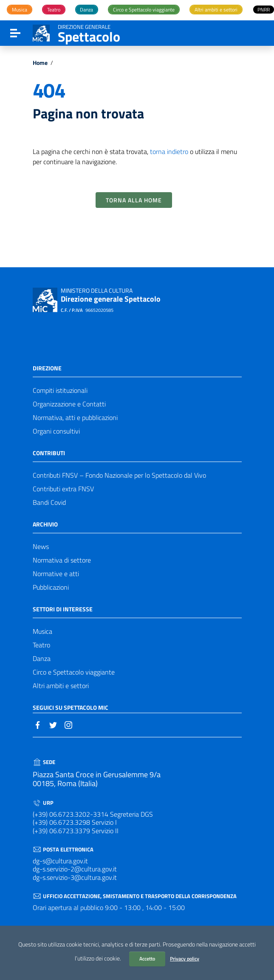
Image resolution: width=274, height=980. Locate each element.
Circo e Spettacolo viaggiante (74, 672)
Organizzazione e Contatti (69, 404)
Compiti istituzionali (60, 390)
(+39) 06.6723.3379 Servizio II (76, 831)
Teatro (41, 645)
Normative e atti (56, 574)
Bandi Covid (49, 502)
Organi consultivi (56, 431)
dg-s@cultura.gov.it (60, 861)
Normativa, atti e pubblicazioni (75, 417)
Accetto (147, 959)
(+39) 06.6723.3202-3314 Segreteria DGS (93, 814)
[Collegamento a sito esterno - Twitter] (53, 724)
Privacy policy (185, 959)
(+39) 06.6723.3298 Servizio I (75, 822)
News (41, 546)
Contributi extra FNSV (63, 489)
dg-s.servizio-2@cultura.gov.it (75, 869)
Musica (42, 631)
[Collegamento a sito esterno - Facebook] (38, 724)
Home (40, 63)
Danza (42, 658)
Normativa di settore (62, 560)
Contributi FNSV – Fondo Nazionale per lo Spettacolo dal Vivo (119, 475)
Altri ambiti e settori (61, 686)
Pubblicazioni (51, 587)
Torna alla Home (134, 200)
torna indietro (169, 151)
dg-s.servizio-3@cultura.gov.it (75, 877)
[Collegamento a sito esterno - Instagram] (68, 724)
